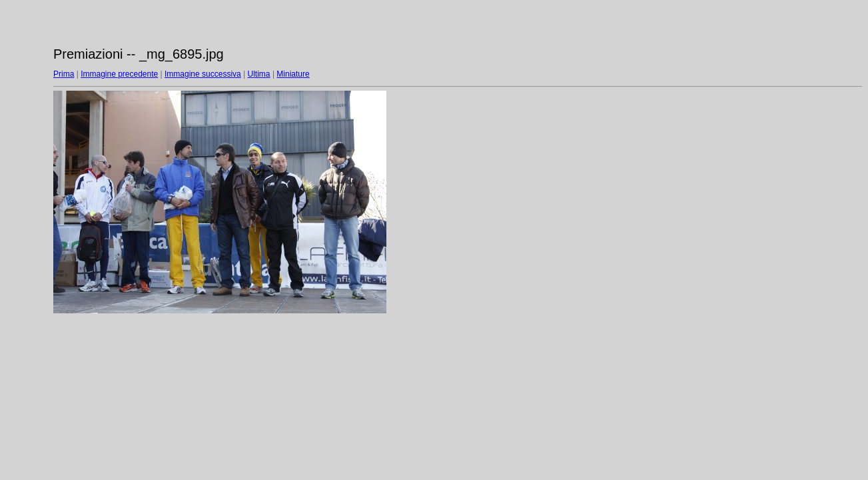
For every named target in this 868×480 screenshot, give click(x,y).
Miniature (293, 74)
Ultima (259, 74)
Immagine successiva (203, 74)
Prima (64, 74)
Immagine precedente (119, 74)
